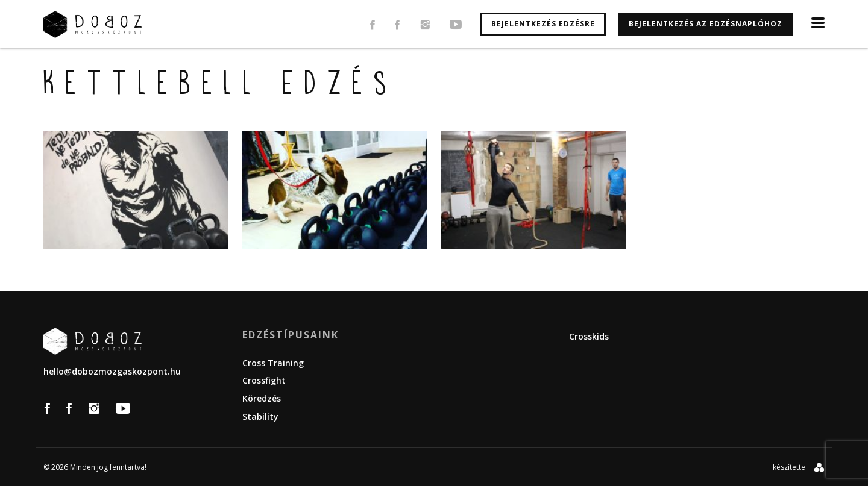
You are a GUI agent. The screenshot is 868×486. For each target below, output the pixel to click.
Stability (260, 416)
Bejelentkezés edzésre (543, 24)
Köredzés (262, 398)
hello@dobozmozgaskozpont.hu (112, 371)
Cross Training (273, 363)
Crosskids (589, 336)
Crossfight (264, 380)
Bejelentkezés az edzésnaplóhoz (706, 24)
